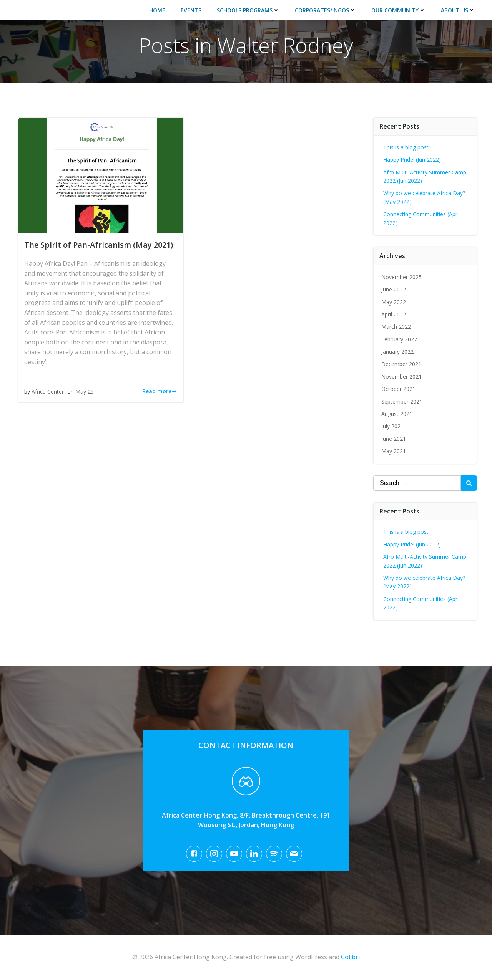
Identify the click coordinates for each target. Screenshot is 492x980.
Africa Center (48, 392)
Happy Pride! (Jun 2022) (412, 160)
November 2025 (401, 277)
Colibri (350, 957)
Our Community (398, 10)
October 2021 (398, 389)
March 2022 (396, 327)
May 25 (85, 392)
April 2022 (394, 314)
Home (157, 10)
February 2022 (399, 339)
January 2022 (397, 352)
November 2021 (401, 377)
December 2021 (401, 364)
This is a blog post (406, 147)
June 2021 (394, 439)
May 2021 (394, 451)
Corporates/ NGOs (325, 10)
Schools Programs (248, 10)
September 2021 (402, 401)
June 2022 (394, 289)
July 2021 (392, 426)
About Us (458, 10)
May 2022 (394, 302)
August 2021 (397, 414)
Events (191, 10)
